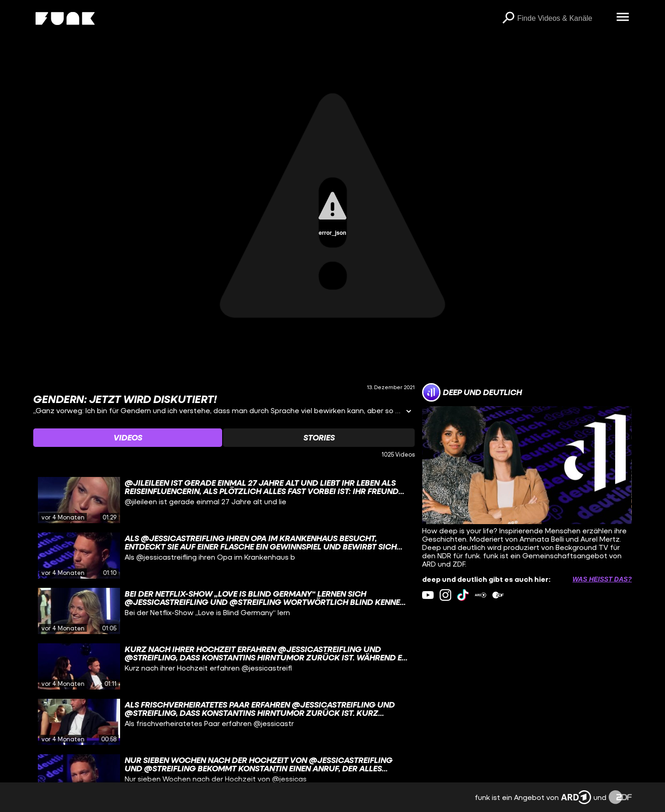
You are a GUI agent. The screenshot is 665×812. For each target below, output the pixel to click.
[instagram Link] (445, 595)
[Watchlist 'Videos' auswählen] (128, 438)
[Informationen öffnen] (409, 412)
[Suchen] (508, 18)
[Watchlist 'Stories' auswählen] (319, 438)
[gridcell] (224, 500)
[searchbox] (563, 18)
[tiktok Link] (463, 595)
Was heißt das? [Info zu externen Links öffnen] (602, 579)
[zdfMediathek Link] (498, 595)
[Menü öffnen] (623, 18)
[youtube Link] (428, 595)
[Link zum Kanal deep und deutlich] (472, 392)
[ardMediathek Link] (481, 595)
